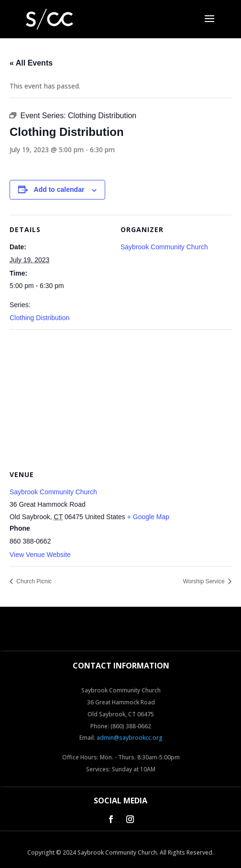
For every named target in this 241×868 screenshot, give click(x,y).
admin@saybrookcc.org (130, 738)
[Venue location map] (120, 398)
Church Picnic (33, 581)
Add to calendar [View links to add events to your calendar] (59, 189)
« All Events (31, 63)
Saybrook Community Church (164, 247)
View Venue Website (40, 555)
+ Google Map (148, 517)
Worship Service (205, 581)
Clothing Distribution (39, 318)
